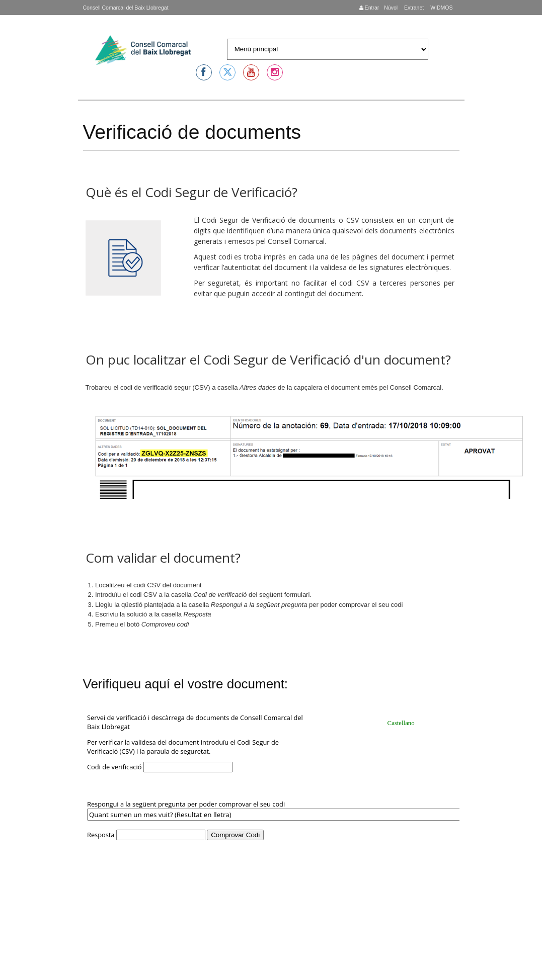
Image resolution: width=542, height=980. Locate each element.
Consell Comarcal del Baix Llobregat (126, 8)
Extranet (413, 8)
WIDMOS (441, 8)
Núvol (391, 8)
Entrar (369, 8)
